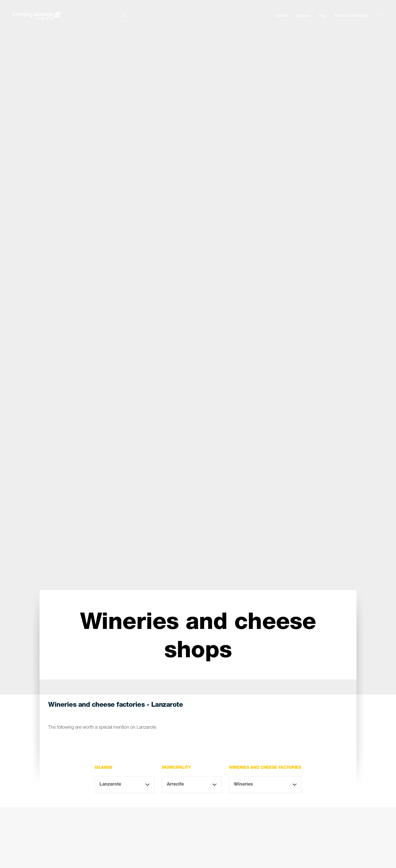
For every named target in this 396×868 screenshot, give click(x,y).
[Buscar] (165, 15)
